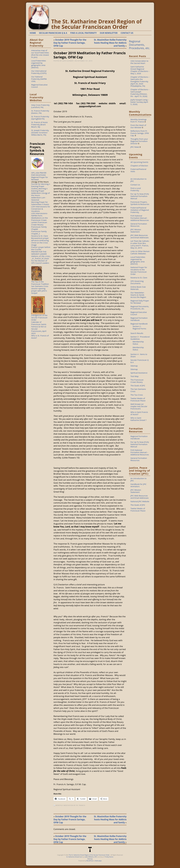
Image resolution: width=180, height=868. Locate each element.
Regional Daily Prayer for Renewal (140, 302)
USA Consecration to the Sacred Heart (139, 62)
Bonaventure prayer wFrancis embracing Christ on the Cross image (40, 241)
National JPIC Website (140, 501)
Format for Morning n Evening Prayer (41, 185)
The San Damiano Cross (138, 390)
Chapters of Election (139, 166)
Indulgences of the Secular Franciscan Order (39, 318)
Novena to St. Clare (40, 236)
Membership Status (138, 343)
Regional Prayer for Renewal (40, 178)
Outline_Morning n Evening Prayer (39, 190)
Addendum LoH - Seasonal (39, 199)
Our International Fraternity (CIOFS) (39, 72)
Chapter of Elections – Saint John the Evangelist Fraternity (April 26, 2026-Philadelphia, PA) (140, 81)
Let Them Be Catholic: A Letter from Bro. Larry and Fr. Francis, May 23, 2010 (140, 244)
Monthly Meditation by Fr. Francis (70, 805)
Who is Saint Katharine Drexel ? (138, 419)
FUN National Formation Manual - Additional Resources (140, 218)
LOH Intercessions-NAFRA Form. (39, 214)
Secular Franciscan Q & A (140, 361)
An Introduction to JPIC (138, 180)
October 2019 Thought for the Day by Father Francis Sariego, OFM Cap (70, 43)
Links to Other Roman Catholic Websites (140, 252)
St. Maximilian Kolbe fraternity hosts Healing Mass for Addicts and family (110, 43)
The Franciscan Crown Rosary (137, 381)
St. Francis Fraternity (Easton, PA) (40, 112)
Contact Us (135, 185)
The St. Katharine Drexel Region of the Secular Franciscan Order (96, 24)
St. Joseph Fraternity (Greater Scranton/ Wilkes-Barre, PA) (40, 133)
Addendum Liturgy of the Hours (40, 194)
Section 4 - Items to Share (139, 355)
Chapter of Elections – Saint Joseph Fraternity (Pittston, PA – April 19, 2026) (140, 93)
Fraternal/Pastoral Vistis (138, 170)
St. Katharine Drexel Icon (74, 857)
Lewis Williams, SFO (91, 857)
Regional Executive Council (39, 86)
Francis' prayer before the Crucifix (41, 248)
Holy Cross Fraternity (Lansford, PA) (40, 106)
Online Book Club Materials (138, 288)
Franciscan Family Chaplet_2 (39, 232)
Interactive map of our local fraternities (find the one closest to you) (40, 54)
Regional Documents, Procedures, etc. (140, 45)
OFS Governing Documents (137, 282)
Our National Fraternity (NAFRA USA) (39, 79)
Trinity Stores (109, 857)
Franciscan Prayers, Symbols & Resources (140, 203)
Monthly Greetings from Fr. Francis (139, 120)
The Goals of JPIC (138, 386)
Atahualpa (98, 861)
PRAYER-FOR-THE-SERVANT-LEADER (39, 253)
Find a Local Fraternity (136, 189)
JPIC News (135, 147)
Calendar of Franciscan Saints (39, 323)
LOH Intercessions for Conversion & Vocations (41, 209)
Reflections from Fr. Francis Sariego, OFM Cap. (140, 133)
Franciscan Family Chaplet (39, 228)
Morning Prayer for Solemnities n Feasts (40, 203)
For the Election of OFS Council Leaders (40, 262)
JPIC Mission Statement (136, 231)
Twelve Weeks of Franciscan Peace (138, 399)
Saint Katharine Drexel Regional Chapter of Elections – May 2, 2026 (140, 70)
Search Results (137, 333)
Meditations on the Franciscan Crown (39, 219)
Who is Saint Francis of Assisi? (139, 413)
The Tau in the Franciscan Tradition (40, 283)
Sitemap (134, 366)
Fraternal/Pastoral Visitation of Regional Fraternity (140, 210)
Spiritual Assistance (139, 373)
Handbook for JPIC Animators (138, 485)
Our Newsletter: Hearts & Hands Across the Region (138, 295)
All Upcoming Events (139, 162)
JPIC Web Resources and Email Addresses (140, 236)
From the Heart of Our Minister (138, 126)
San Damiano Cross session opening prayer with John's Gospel (40, 290)
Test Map (134, 376)
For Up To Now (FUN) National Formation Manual (140, 196)
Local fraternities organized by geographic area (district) (39, 64)
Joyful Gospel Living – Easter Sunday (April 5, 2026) (140, 102)
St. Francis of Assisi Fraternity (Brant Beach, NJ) (39, 125)
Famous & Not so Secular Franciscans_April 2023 (39, 330)
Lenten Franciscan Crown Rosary (39, 223)
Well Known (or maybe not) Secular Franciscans (139, 406)
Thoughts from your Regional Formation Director (139, 141)
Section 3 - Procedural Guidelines (140, 338)
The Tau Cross (137, 395)
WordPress (90, 861)
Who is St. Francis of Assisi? (40, 337)
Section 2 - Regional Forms (139, 327)
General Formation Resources (139, 225)
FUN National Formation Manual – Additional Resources (140, 452)
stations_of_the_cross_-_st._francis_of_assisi (41, 257)
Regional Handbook (139, 324)
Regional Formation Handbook (139, 319)
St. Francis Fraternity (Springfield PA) (40, 118)
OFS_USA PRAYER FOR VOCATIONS (39, 174)
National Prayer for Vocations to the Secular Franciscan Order (139, 271)
